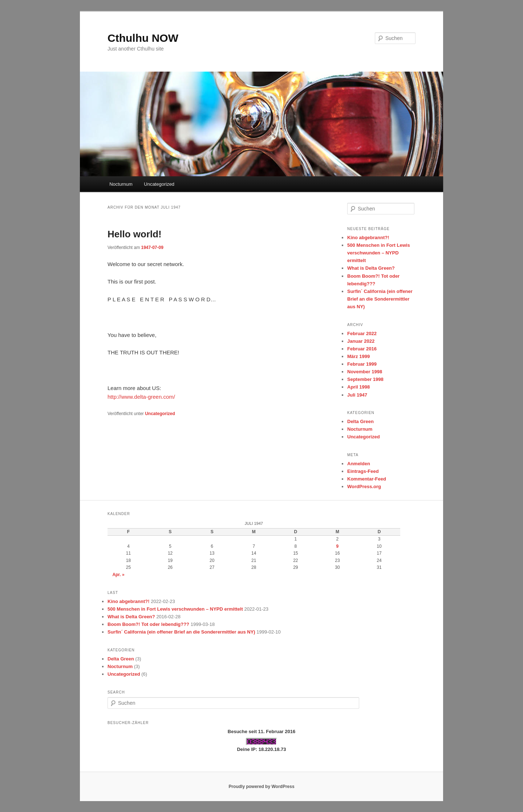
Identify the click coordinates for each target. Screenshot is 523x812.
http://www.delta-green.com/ (141, 397)
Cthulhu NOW (143, 38)
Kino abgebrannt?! (368, 238)
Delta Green (360, 421)
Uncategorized (159, 184)
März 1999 (358, 356)
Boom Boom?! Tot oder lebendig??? (148, 624)
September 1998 (365, 379)
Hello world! (135, 234)
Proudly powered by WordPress (261, 787)
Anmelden (359, 464)
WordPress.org (364, 487)
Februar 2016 (362, 349)
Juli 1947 (357, 395)
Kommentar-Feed (367, 479)
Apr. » (118, 575)
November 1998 (365, 372)
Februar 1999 (362, 364)
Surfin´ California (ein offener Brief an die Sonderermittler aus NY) (380, 299)
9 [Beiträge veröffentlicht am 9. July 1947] (338, 546)
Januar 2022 (361, 341)
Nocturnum (121, 184)
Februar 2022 (362, 333)
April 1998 (358, 387)
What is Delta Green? (371, 268)
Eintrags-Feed (363, 471)
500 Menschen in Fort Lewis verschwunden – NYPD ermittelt (379, 253)
